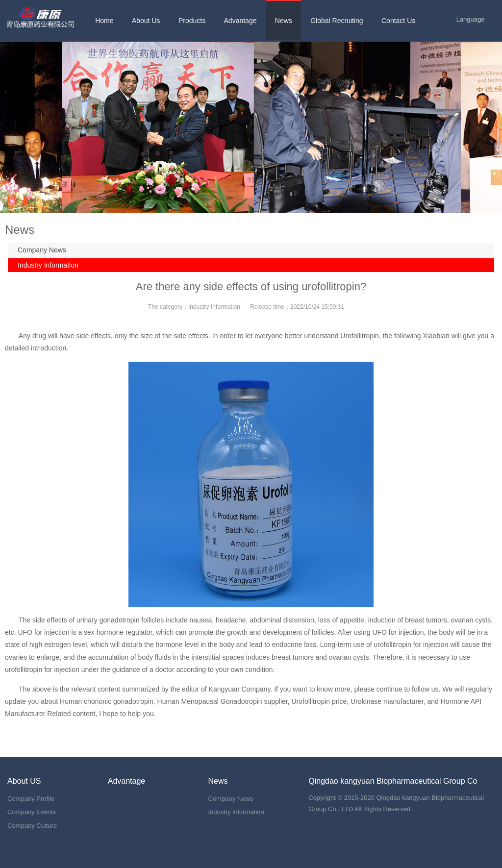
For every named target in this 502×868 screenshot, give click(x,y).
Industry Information (48, 265)
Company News (42, 250)
